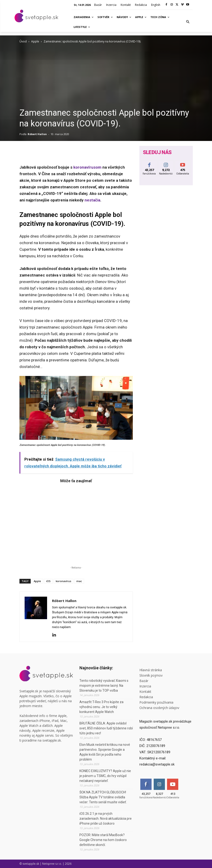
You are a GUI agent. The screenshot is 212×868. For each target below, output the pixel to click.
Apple (35, 41)
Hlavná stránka (151, 670)
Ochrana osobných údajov (159, 708)
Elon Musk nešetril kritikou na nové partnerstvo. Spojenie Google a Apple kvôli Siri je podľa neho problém (105, 752)
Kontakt (145, 692)
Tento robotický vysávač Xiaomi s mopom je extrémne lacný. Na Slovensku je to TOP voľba (104, 686)
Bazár (144, 681)
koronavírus (63, 581)
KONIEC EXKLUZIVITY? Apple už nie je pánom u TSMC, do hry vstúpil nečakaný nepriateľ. (105, 776)
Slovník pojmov (151, 675)
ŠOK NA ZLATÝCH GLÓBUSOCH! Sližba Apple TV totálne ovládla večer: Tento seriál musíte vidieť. (103, 797)
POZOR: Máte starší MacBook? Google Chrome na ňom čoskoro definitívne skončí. (103, 840)
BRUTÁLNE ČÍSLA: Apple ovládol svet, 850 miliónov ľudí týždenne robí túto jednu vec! (106, 728)
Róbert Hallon (37, 134)
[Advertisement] (76, 524)
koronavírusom (87, 167)
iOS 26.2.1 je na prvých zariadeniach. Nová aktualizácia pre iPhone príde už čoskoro (106, 819)
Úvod (23, 41)
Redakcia (146, 697)
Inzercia (145, 686)
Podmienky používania (156, 702)
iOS (48, 581)
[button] (188, 22)
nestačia (92, 200)
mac (79, 581)
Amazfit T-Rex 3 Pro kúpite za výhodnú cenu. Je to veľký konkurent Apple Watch (101, 707)
